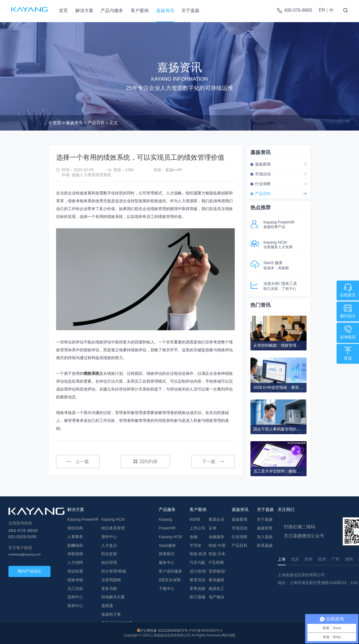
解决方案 (84, 11)
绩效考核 (75, 580)
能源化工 (217, 589)
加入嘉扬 (265, 537)
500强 (195, 519)
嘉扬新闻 (263, 164)
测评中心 (109, 537)
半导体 (195, 545)
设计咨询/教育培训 (198, 576)
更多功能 (109, 589)
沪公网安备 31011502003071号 (164, 631)
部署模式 (167, 554)
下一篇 (213, 462)
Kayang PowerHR (83, 519)
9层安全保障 (170, 580)
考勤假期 (75, 554)
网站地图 (229, 635)
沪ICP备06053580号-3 (205, 631)
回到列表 (146, 462)
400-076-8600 (298, 10)
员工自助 (75, 589)
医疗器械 (197, 597)
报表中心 (75, 606)
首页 (63, 11)
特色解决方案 (113, 597)
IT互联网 (216, 562)
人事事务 (75, 537)
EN (322, 10)
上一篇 (78, 462)
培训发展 (75, 571)
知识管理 (109, 562)
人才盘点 (109, 545)
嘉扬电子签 (111, 614)
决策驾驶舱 (111, 580)
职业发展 (109, 554)
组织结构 (75, 528)
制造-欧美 (198, 554)
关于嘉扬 (190, 11)
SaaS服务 (167, 545)
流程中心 (75, 597)
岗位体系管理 (113, 528)
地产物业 (217, 597)
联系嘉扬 (265, 545)
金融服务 (217, 537)
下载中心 (167, 589)
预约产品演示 (29, 571)
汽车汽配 (197, 562)
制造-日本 (217, 554)
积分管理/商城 (114, 571)
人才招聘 (75, 562)
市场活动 (263, 174)
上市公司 (197, 528)
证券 (213, 528)
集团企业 (217, 519)
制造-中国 (217, 545)
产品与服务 (112, 11)
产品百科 (96, 123)
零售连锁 (197, 589)
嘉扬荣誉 (265, 528)
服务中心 (167, 562)
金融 (194, 537)
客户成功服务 (171, 571)
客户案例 (140, 11)
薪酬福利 (75, 545)
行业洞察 (263, 184)
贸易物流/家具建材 (217, 576)
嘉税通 (107, 606)
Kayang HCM (113, 519)
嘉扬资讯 (165, 11)
